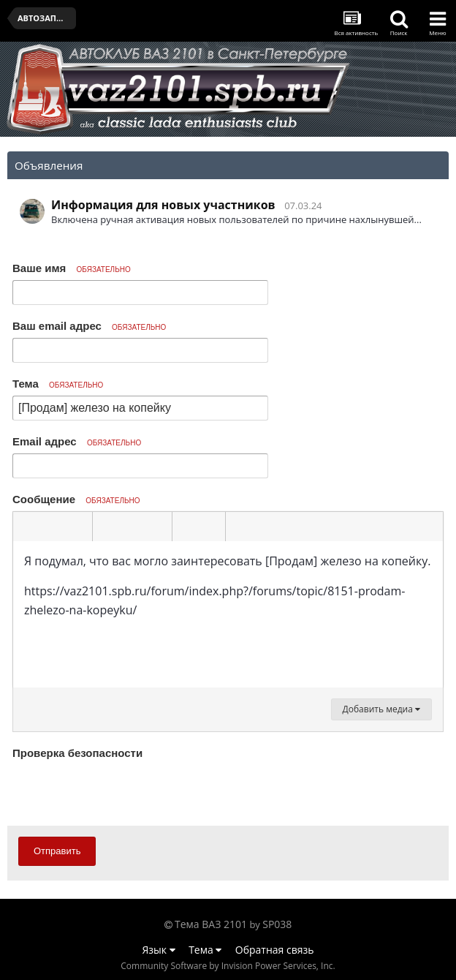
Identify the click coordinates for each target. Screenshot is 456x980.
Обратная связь (275, 950)
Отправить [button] (57, 851)
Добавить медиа (381, 709)
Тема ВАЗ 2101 (211, 924)
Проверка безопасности (77, 753)
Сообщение (76, 499)
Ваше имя (72, 268)
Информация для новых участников (163, 205)
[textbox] (228, 614)
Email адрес (77, 441)
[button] (26, 527)
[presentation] (123, 792)
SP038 (277, 924)
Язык (159, 950)
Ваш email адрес (89, 326)
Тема (58, 384)
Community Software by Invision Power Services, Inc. (228, 966)
